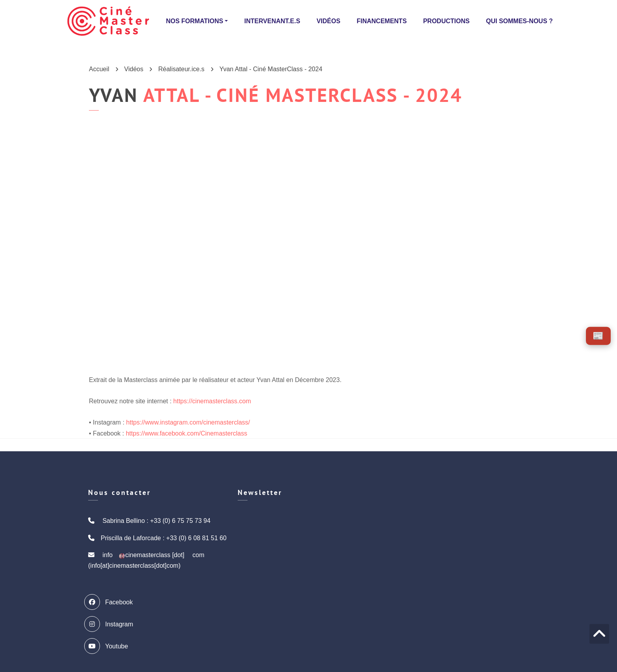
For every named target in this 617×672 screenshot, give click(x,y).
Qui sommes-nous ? (519, 21)
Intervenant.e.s (272, 21)
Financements (381, 21)
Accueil (99, 69)
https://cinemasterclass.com (212, 401)
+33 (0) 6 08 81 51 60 (196, 538)
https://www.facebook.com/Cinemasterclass (187, 433)
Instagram (111, 624)
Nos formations (195, 21)
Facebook (110, 602)
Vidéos (328, 21)
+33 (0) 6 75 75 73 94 (180, 521)
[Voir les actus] (598, 336)
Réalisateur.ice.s (181, 69)
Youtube (108, 646)
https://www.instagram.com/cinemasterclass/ (188, 422)
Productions (446, 21)
